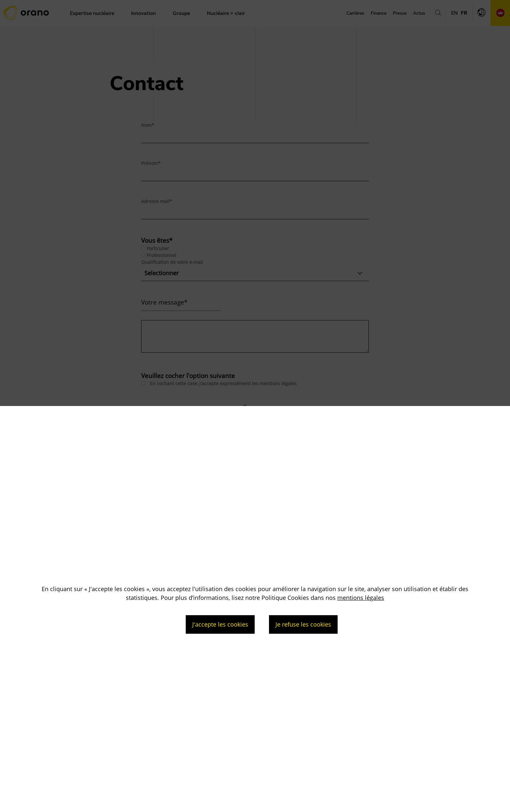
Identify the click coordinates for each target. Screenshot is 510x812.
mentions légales (361, 598)
